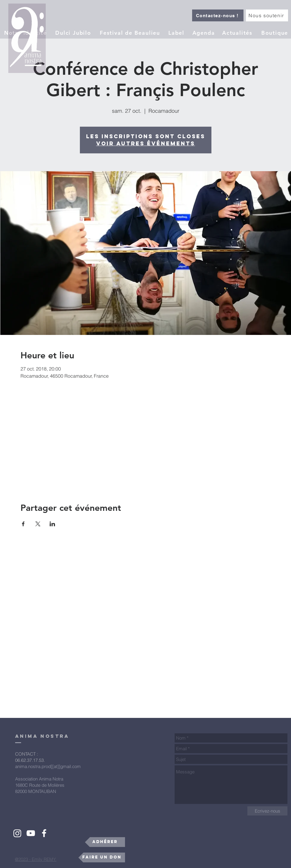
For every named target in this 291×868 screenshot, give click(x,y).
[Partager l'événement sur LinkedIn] (52, 524)
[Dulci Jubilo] (74, 33)
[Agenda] (204, 33)
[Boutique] (275, 33)
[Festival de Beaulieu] (131, 33)
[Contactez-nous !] (218, 15)
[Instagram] (17, 833)
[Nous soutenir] (267, 15)
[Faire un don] (102, 857)
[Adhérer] (105, 842)
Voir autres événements (146, 143)
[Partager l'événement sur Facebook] (23, 524)
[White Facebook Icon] (44, 833)
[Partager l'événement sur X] (38, 524)
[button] (177, 33)
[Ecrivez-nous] (267, 811)
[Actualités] (238, 33)
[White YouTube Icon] (31, 833)
